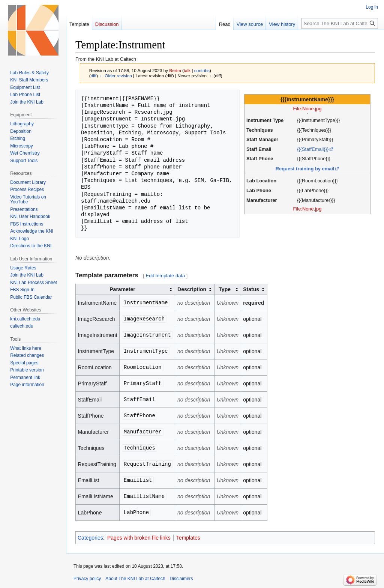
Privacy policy (87, 579)
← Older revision (115, 76)
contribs (202, 70)
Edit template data (165, 276)
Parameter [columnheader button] (122, 289)
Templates (188, 538)
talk (187, 70)
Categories (90, 538)
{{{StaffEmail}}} (313, 149)
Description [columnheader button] (192, 289)
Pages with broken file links (139, 538)
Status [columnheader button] (251, 289)
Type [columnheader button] (225, 289)
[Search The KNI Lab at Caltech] (340, 23)
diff (94, 76)
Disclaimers (181, 579)
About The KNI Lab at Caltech (135, 579)
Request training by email (305, 169)
